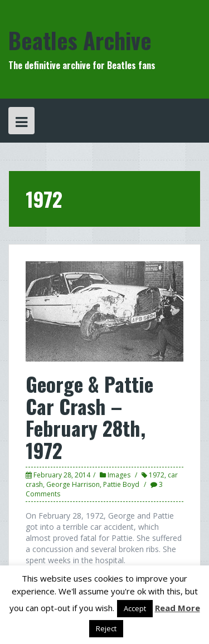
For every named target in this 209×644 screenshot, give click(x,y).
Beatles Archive (80, 40)
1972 (157, 475)
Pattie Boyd (121, 484)
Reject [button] (106, 628)
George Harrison (73, 484)
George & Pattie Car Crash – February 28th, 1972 (89, 417)
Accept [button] (135, 608)
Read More (178, 608)
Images (119, 475)
